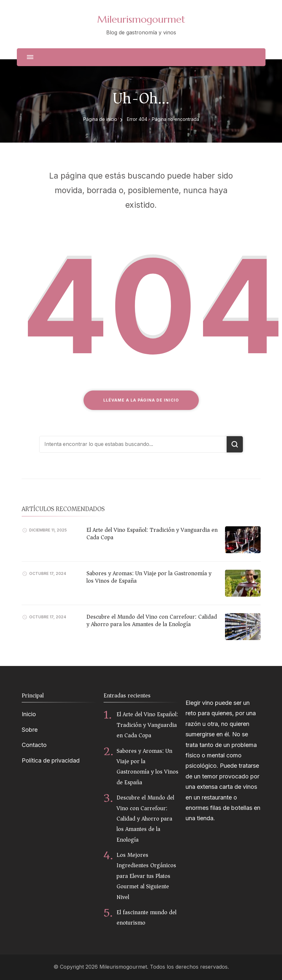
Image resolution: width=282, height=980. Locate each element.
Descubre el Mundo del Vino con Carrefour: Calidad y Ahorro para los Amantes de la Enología (152, 620)
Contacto (34, 745)
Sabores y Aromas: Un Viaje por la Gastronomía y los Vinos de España (149, 577)
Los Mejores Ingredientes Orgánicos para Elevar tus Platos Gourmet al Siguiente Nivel (146, 876)
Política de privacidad (51, 760)
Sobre (30, 730)
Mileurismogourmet (141, 19)
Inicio (29, 714)
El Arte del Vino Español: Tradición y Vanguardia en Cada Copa (152, 534)
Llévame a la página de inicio (141, 400)
